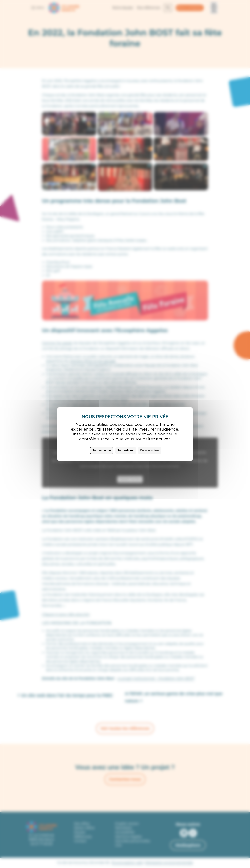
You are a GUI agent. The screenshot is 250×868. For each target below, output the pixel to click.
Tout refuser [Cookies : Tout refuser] (126, 450)
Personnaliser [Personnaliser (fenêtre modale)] (150, 450)
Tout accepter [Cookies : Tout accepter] (102, 450)
